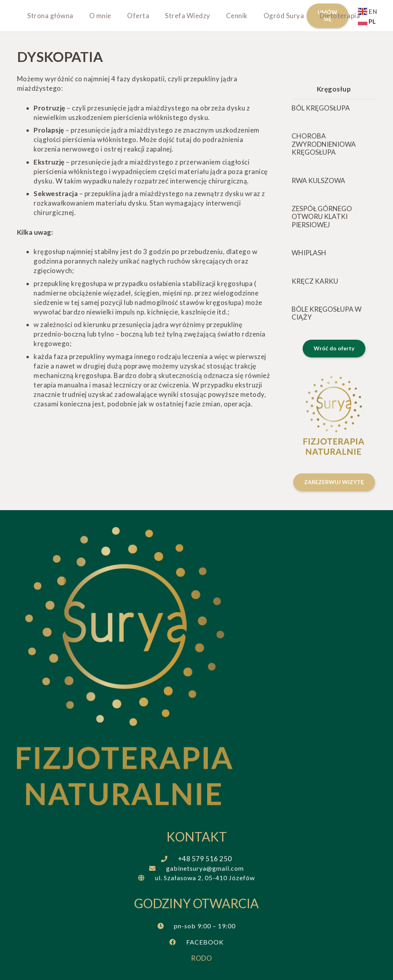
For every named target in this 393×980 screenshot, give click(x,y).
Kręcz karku (315, 281)
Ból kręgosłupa (321, 108)
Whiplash (309, 253)
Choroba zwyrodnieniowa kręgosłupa (324, 144)
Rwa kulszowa (318, 180)
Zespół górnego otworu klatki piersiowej (322, 217)
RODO (201, 958)
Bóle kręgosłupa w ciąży (327, 313)
